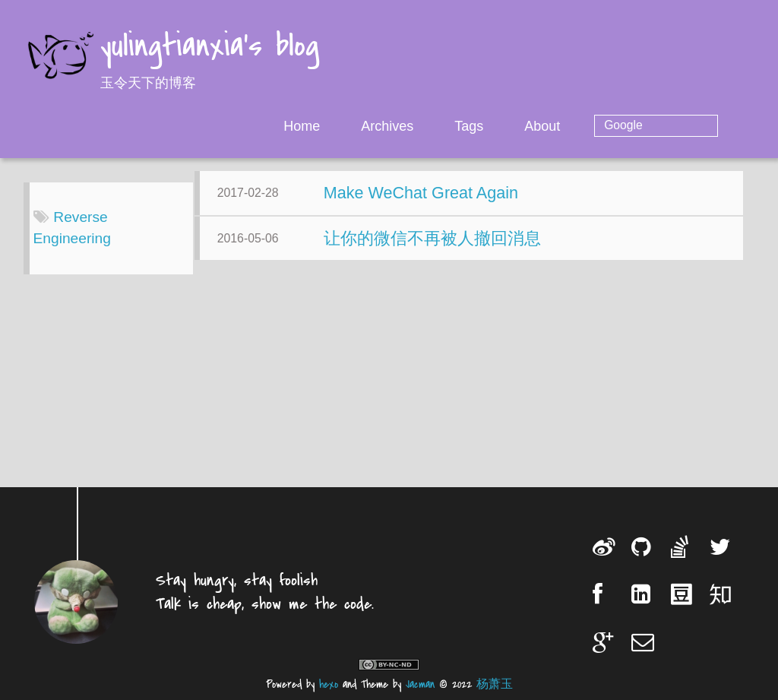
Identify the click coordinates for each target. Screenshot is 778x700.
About (604, 126)
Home (363, 126)
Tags (530, 126)
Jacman (420, 684)
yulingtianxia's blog (210, 48)
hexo (329, 684)
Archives (449, 126)
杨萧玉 (495, 684)
